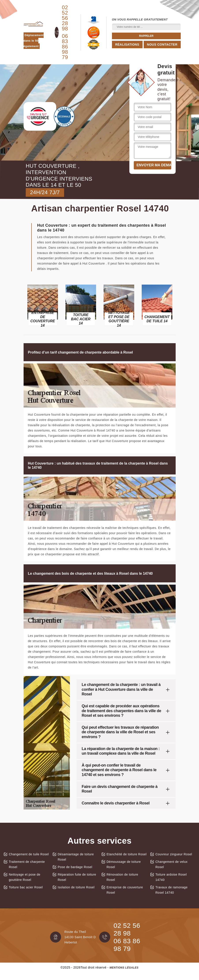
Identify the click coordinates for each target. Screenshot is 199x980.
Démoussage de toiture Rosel (124, 864)
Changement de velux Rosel (171, 864)
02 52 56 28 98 (65, 18)
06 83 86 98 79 (65, 47)
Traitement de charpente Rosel (27, 864)
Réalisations (127, 44)
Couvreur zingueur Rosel (174, 854)
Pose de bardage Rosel (75, 867)
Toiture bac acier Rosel (26, 887)
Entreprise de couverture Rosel (125, 890)
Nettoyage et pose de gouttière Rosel (25, 877)
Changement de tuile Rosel (29, 854)
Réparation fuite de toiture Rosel (77, 877)
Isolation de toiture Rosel (76, 887)
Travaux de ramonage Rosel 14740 (171, 890)
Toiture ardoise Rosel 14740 (171, 877)
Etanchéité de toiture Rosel (127, 854)
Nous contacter (162, 44)
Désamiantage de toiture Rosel (76, 857)
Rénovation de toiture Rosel (123, 877)
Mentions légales (124, 968)
